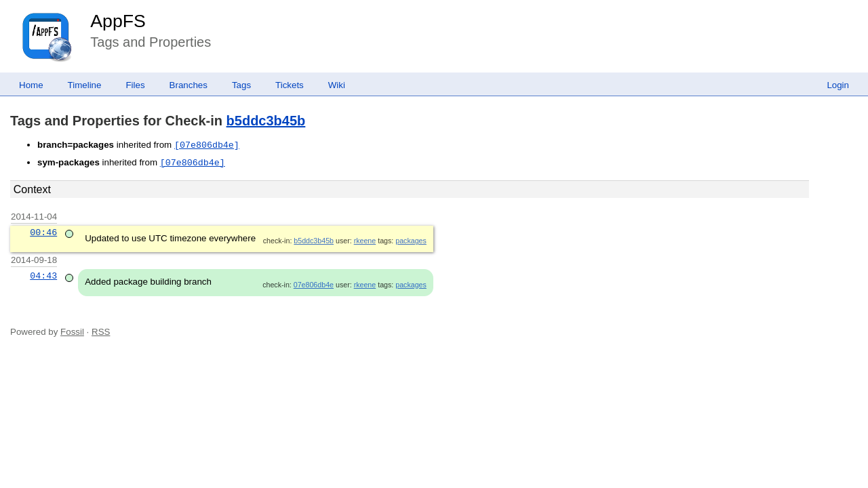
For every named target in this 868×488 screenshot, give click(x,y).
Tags (241, 85)
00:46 (43, 232)
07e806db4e (314, 285)
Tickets (290, 85)
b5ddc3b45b (266, 121)
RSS (101, 332)
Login (838, 85)
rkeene (365, 241)
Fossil (72, 332)
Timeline (85, 85)
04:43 (43, 276)
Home (31, 85)
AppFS (118, 21)
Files (135, 85)
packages (411, 241)
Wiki (337, 85)
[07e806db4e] (207, 145)
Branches (189, 85)
